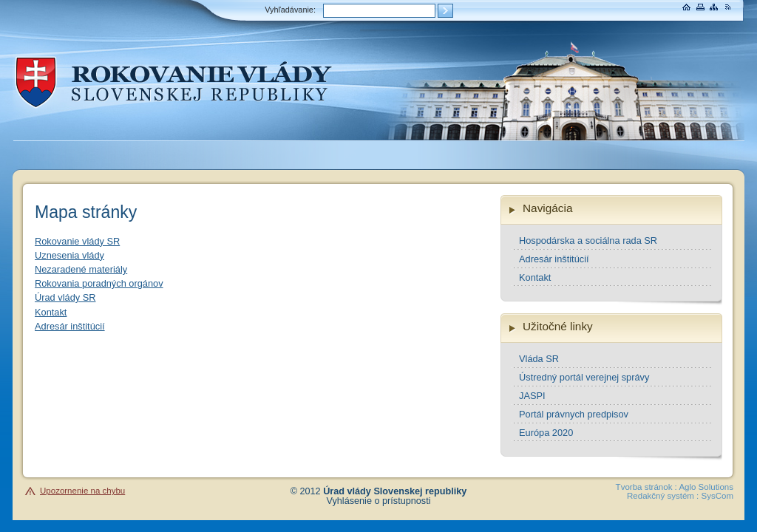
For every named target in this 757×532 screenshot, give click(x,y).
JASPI (532, 396)
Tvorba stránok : (646, 487)
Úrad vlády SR (65, 297)
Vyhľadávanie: (290, 10)
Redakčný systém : (663, 496)
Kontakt (51, 312)
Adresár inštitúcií (70, 326)
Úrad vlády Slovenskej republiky (395, 491)
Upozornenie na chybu (82, 491)
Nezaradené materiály (81, 269)
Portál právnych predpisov (574, 414)
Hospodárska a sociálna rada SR (588, 241)
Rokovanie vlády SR (77, 241)
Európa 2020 (546, 433)
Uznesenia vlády (69, 255)
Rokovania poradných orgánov (99, 283)
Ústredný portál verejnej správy (584, 377)
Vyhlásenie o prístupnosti (379, 501)
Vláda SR (539, 359)
